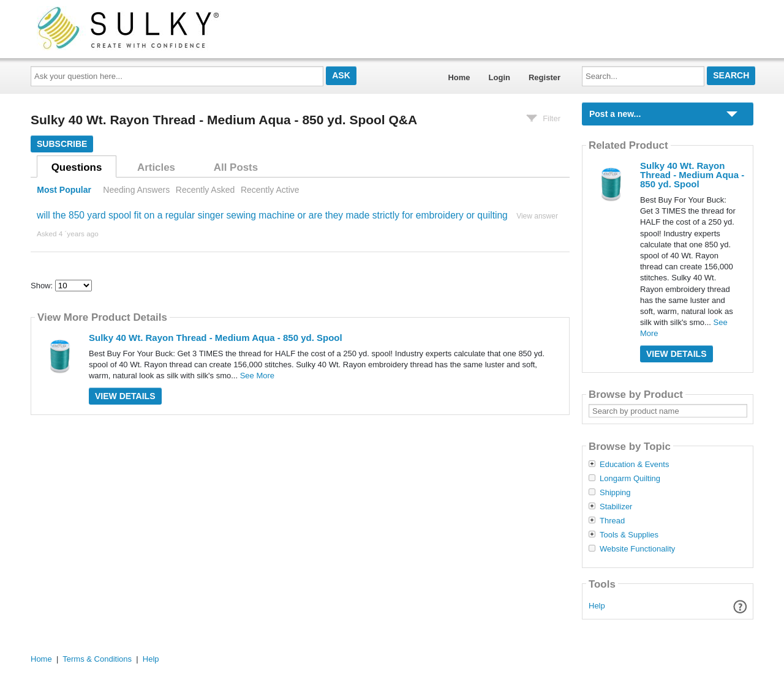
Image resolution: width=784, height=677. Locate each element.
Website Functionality (637, 549)
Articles (156, 167)
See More (257, 376)
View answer (537, 216)
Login (499, 77)
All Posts (236, 167)
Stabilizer (616, 507)
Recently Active (270, 190)
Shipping (615, 493)
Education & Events (634, 465)
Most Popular (64, 190)
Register (545, 77)
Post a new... (615, 114)
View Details (125, 396)
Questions (77, 167)
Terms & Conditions (97, 659)
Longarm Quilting (630, 479)
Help (597, 606)
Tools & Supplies (629, 535)
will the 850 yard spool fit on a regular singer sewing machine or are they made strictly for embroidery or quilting (272, 215)
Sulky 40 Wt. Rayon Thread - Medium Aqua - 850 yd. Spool (216, 338)
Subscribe (62, 144)
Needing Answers (136, 190)
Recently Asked (205, 190)
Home (459, 77)
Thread (612, 521)
